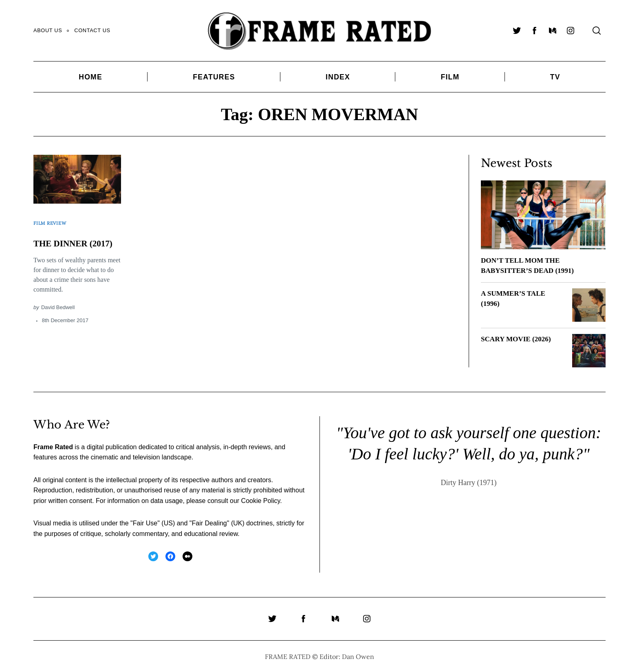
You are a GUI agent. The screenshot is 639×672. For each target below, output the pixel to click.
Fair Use (145, 523)
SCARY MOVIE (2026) (518, 339)
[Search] (597, 31)
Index (338, 77)
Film (450, 77)
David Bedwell (58, 312)
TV (555, 77)
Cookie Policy (261, 501)
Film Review (52, 220)
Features (214, 77)
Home (90, 77)
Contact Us (92, 30)
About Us (48, 30)
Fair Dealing (209, 523)
